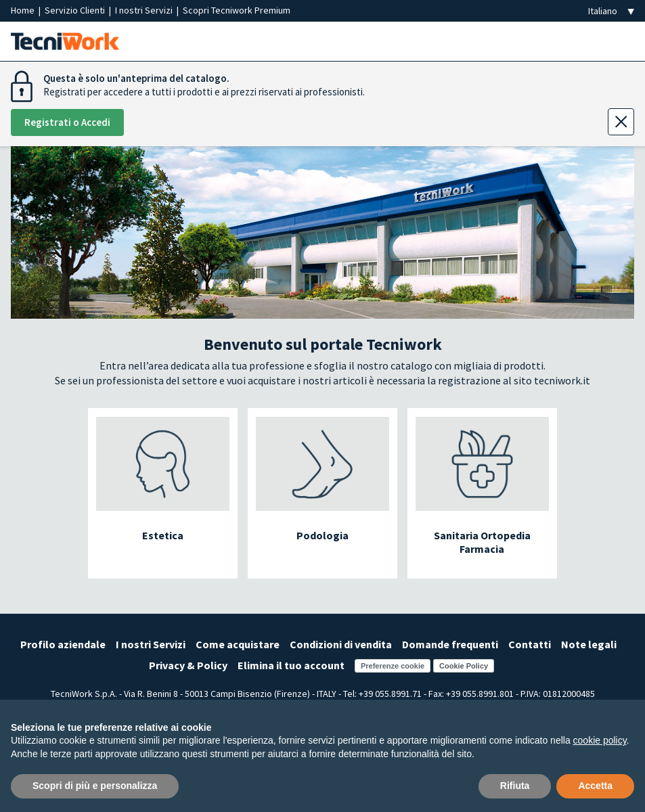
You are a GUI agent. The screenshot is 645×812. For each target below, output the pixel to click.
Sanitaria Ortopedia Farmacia (482, 542)
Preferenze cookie (393, 666)
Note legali (589, 644)
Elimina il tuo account (291, 665)
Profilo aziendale (63, 644)
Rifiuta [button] (515, 786)
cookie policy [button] (600, 740)
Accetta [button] (595, 786)
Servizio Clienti (76, 10)
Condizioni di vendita (341, 644)
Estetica (163, 535)
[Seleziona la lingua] (611, 11)
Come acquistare (238, 644)
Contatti (530, 644)
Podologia (322, 535)
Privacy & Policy (188, 665)
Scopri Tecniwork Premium (237, 10)
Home (24, 10)
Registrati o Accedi (67, 122)
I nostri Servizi (145, 10)
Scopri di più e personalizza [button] (95, 786)
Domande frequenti (450, 644)
